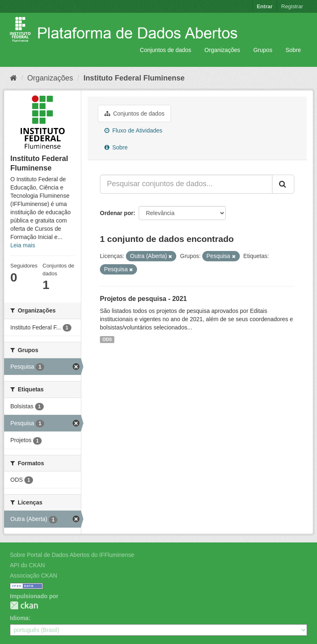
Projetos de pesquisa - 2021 (143, 299)
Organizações (222, 50)
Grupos (263, 50)
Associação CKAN (33, 575)
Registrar (292, 6)
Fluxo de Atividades (133, 130)
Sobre (293, 50)
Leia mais (23, 245)
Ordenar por (117, 213)
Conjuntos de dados (166, 50)
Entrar (265, 6)
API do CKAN (27, 565)
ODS (107, 339)
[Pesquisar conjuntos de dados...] (186, 184)
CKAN (24, 605)
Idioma (19, 618)
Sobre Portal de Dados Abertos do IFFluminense (72, 555)
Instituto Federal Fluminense (134, 78)
